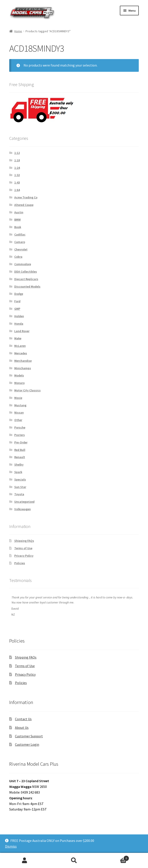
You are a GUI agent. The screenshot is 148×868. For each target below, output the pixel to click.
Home (18, 31)
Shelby (19, 465)
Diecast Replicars (26, 279)
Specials (20, 479)
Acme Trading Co (26, 197)
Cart (114, 857)
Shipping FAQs (24, 541)
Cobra (18, 257)
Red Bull (20, 450)
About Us (22, 728)
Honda (19, 324)
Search (74, 861)
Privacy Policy (24, 556)
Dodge (19, 294)
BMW (17, 220)
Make (18, 338)
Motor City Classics (27, 390)
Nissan (19, 412)
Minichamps (23, 368)
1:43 (17, 182)
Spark (18, 472)
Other (18, 420)
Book (18, 227)
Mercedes (21, 353)
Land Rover (22, 331)
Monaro (19, 383)
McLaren (20, 346)
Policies (20, 563)
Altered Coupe (24, 205)
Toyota (19, 494)
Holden (19, 316)
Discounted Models (27, 286)
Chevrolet (21, 249)
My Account (25, 861)
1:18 (17, 160)
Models (19, 375)
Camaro (20, 242)
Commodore (23, 264)
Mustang (20, 405)
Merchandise (23, 361)
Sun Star (20, 487)
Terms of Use (23, 548)
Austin (19, 212)
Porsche (20, 427)
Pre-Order (21, 442)
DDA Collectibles (26, 272)
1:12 (17, 153)
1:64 (17, 190)
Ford (17, 301)
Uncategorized (24, 502)
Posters (20, 435)
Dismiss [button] (11, 846)
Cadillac (20, 234)
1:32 (17, 175)
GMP (17, 309)
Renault (20, 457)
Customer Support (29, 736)
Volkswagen (23, 509)
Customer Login (27, 744)
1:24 (17, 168)
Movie (18, 398)
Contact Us (23, 719)
